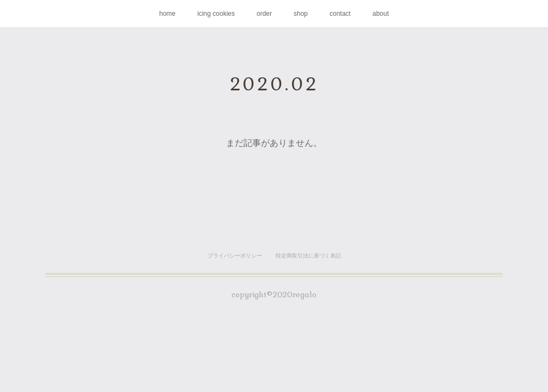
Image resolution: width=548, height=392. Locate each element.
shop (301, 14)
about (381, 14)
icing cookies (216, 14)
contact (340, 14)
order (264, 14)
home (167, 14)
